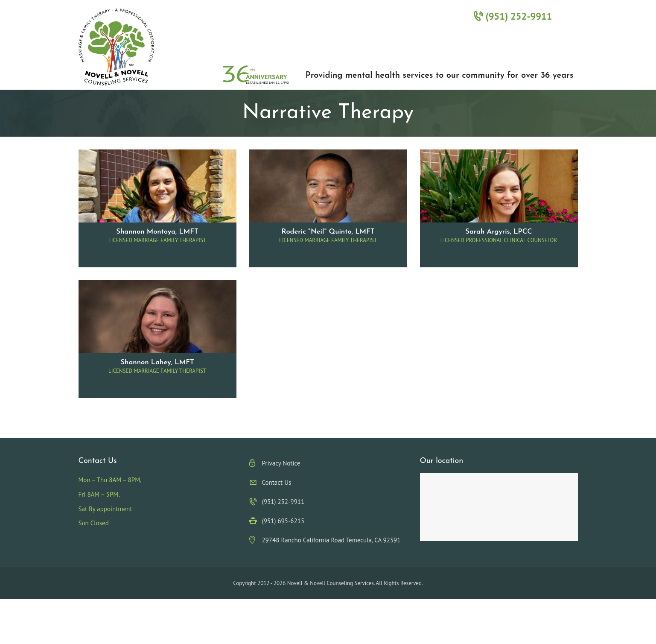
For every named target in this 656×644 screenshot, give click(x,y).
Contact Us (277, 482)
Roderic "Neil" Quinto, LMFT (328, 232)
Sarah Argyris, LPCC (499, 232)
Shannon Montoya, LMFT (157, 232)
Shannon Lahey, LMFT (157, 363)
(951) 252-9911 (513, 16)
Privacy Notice (281, 463)
